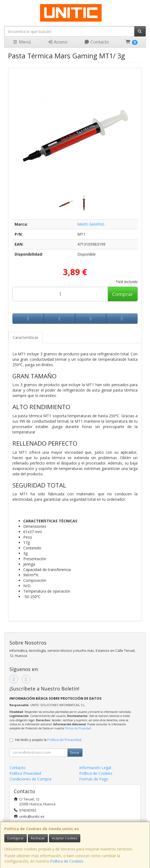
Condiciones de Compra (30, 779)
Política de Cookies (67, 861)
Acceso (57, 42)
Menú (22, 42)
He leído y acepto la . (49, 740)
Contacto (96, 42)
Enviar (75, 752)
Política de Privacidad (78, 728)
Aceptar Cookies (65, 838)
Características (26, 337)
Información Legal (95, 768)
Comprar (123, 294)
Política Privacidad (25, 773)
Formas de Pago (94, 779)
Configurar (16, 838)
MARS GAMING (91, 224)
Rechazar (38, 838)
